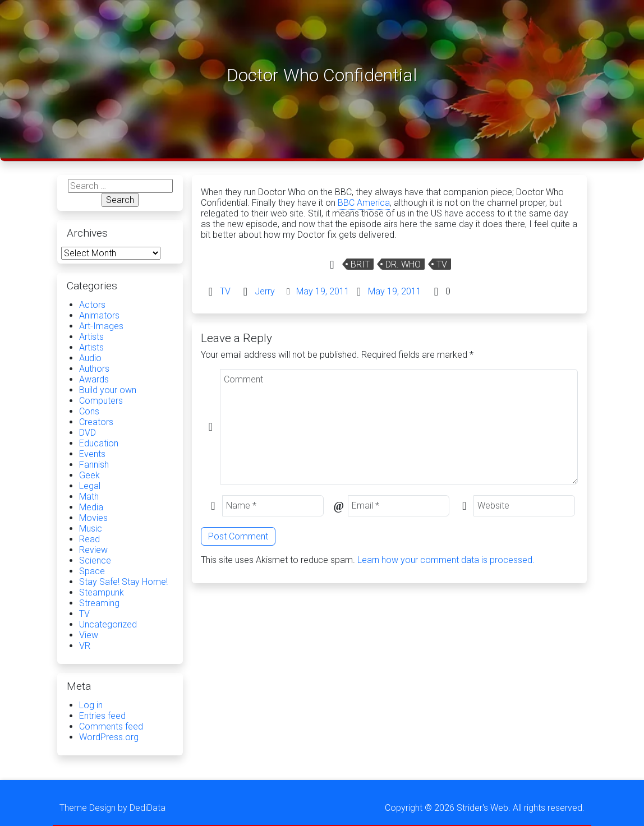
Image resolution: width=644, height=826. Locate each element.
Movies (93, 518)
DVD (88, 433)
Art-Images (101, 326)
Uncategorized (108, 624)
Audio (90, 358)
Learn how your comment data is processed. (446, 560)
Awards (94, 379)
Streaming (99, 603)
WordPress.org (109, 737)
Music (91, 529)
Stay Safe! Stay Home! (123, 582)
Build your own (108, 390)
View (89, 635)
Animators (99, 315)
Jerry (265, 291)
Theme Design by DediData (112, 808)
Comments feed (111, 726)
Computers (101, 401)
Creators (96, 422)
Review (93, 550)
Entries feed (102, 716)
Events (92, 454)
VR (85, 646)
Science (95, 560)
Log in (91, 705)
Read (89, 539)
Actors (92, 305)
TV (442, 264)
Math (89, 497)
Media (91, 507)
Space (92, 571)
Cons (89, 411)
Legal (90, 486)
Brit (360, 264)
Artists (91, 337)
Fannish (94, 465)
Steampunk (102, 592)
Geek (89, 475)
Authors (94, 369)
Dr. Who (403, 264)
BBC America (364, 203)
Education (99, 443)
